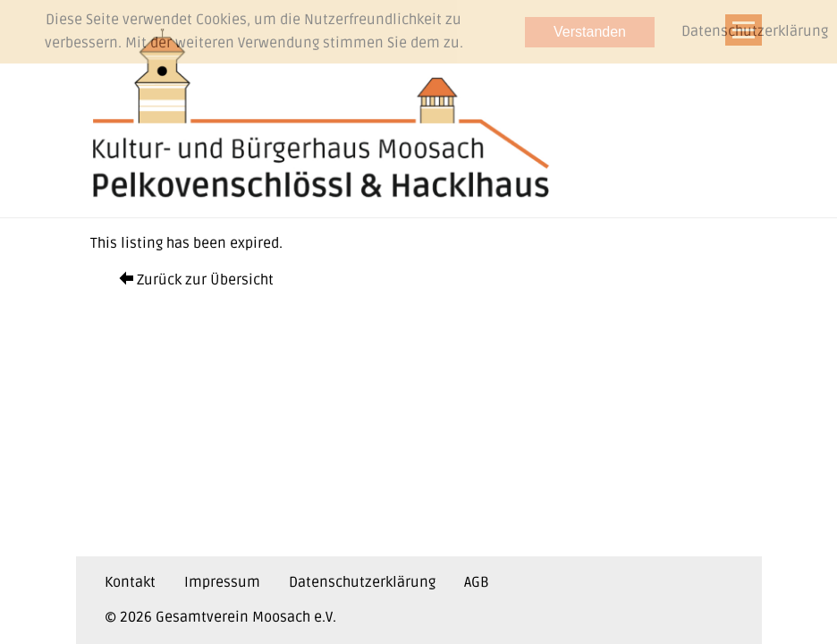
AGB (477, 582)
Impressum (222, 582)
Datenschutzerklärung (362, 582)
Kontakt (130, 582)
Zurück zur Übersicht (196, 280)
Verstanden (590, 32)
